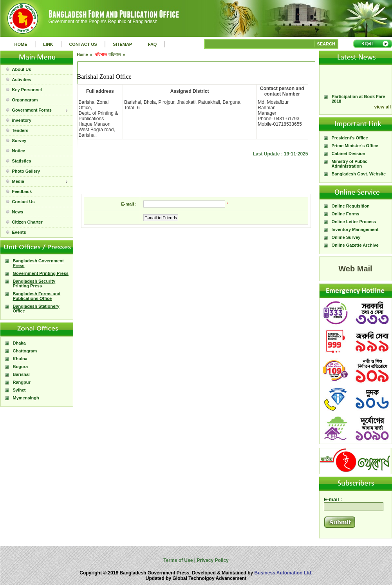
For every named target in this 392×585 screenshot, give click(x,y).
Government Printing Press (41, 273)
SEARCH (326, 44)
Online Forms (346, 214)
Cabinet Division (349, 153)
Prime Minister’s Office (355, 146)
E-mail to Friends (161, 218)
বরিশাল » (117, 55)
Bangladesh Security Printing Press (34, 283)
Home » (85, 55)
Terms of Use (179, 560)
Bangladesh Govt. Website (359, 174)
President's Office (350, 138)
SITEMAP (122, 44)
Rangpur (22, 382)
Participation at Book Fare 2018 (358, 101)
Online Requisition (351, 206)
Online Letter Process (354, 222)
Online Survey (346, 237)
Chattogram (25, 351)
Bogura (21, 367)
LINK (48, 44)
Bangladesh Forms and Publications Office (37, 296)
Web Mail (355, 269)
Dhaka (19, 343)
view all (383, 107)
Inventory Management (355, 229)
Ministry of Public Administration (350, 164)
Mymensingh (26, 398)
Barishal (21, 374)
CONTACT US (83, 44)
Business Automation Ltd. (284, 573)
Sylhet (19, 390)
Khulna (20, 359)
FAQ (153, 44)
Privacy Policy (212, 560)
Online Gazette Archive (355, 245)
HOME (21, 44)
